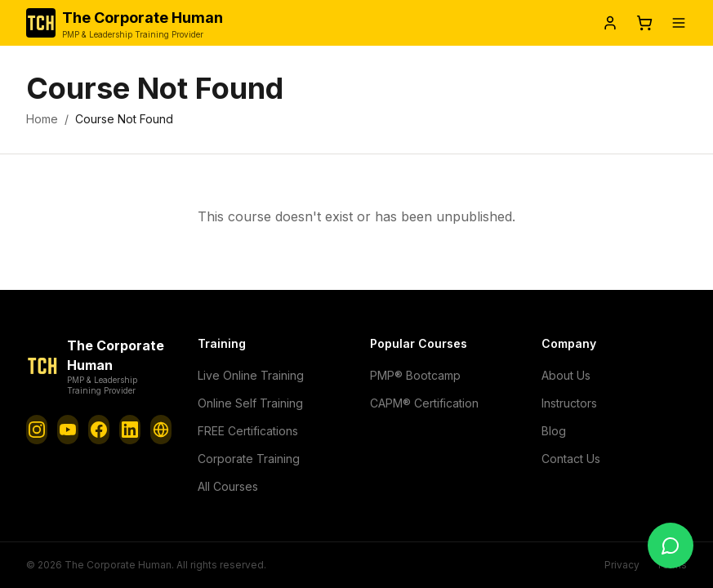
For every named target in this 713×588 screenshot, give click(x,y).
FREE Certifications (247, 430)
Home (41, 119)
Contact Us (570, 458)
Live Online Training (248, 375)
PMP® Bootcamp (414, 375)
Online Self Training (247, 403)
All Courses (227, 486)
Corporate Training (245, 458)
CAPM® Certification (423, 403)
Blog (553, 430)
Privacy (628, 565)
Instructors (568, 403)
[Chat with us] (671, 546)
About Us (565, 375)
